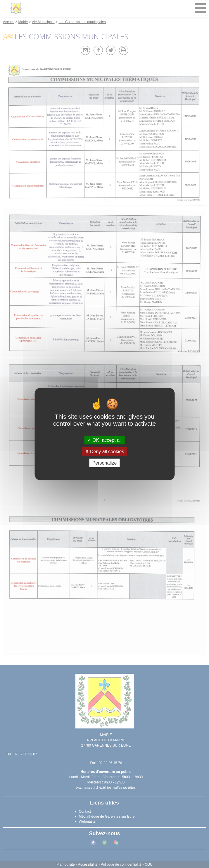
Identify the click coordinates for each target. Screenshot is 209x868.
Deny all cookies (105, 451)
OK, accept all (104, 440)
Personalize (105, 463)
